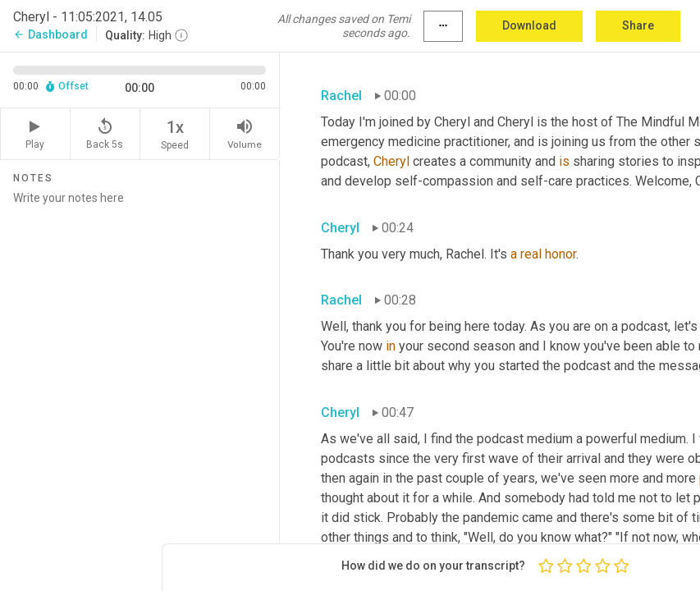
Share (638, 25)
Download (529, 25)
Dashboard (50, 34)
